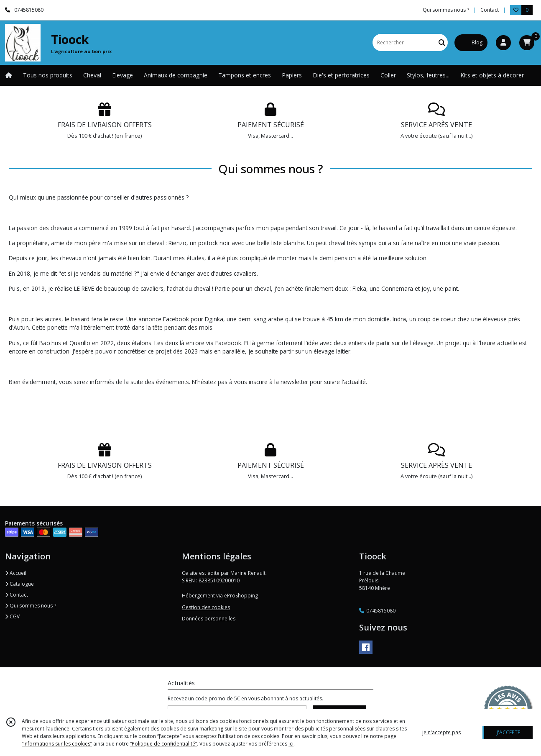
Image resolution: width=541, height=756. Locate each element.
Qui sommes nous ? (31, 606)
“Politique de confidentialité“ (163, 744)
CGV (12, 616)
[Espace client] (503, 43)
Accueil (16, 573)
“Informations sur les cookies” (57, 744)
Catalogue (19, 584)
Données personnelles (209, 619)
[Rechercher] (442, 42)
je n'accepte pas (441, 732)
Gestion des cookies (206, 607)
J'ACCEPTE (508, 732)
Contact (490, 10)
